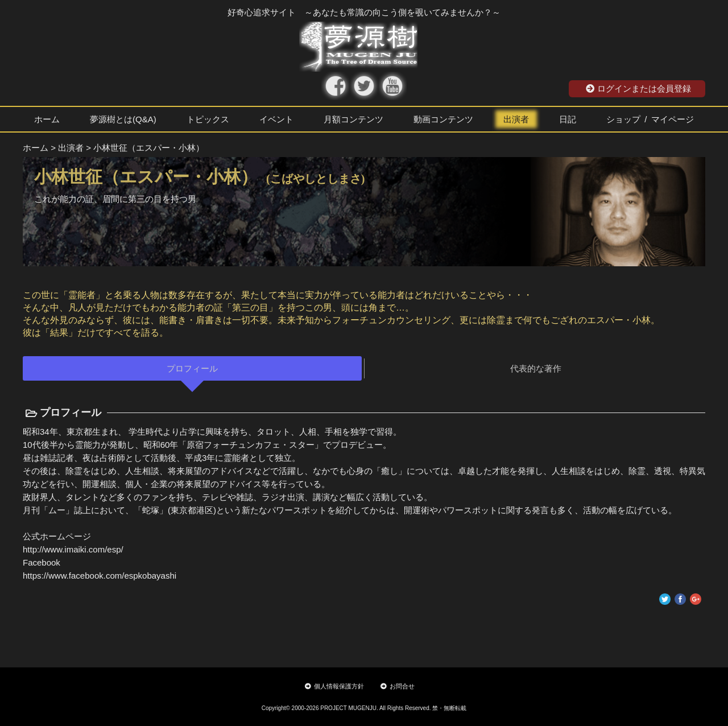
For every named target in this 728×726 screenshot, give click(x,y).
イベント (276, 119)
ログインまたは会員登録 (638, 88)
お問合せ (398, 686)
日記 (568, 119)
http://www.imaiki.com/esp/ (73, 549)
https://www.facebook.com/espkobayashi (100, 576)
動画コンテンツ (443, 119)
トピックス (208, 119)
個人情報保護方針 (334, 686)
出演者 (516, 119)
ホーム (47, 119)
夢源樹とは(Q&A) (123, 119)
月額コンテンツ (353, 119)
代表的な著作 (536, 368)
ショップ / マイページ (650, 119)
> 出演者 (67, 148)
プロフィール (192, 368)
